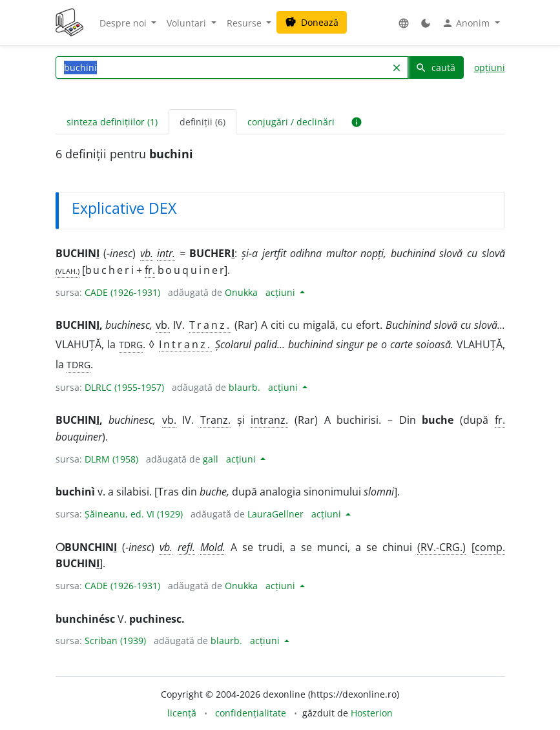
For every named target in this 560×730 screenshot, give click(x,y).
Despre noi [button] (124, 23)
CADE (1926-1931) (122, 292)
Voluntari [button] (188, 23)
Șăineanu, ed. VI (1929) (134, 514)
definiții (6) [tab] (202, 122)
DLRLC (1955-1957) (124, 387)
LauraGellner (275, 514)
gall (211, 459)
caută (435, 68)
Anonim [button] (467, 23)
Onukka (241, 292)
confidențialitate (251, 713)
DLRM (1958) (111, 459)
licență (182, 713)
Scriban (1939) (115, 641)
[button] (404, 23)
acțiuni (282, 292)
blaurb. (244, 387)
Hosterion (372, 713)
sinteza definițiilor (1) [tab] (112, 122)
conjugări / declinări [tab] (291, 122)
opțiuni (490, 68)
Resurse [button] (245, 23)
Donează (312, 22)
